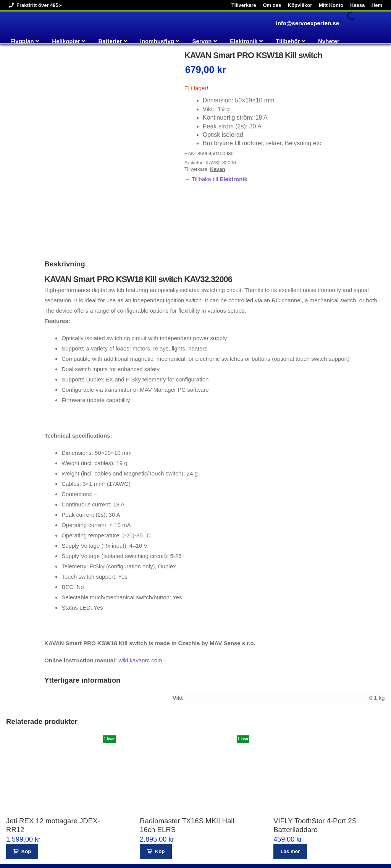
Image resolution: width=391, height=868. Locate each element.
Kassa (357, 5)
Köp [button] (26, 814)
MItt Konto (331, 5)
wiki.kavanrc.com (140, 622)
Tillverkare (244, 5)
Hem (377, 5)
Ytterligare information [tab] (8, 221)
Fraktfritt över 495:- (34, 5)
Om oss (272, 5)
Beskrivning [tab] (7, 219)
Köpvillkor (300, 5)
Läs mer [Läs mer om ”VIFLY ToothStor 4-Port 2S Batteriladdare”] (290, 814)
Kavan (217, 169)
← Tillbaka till (216, 179)
